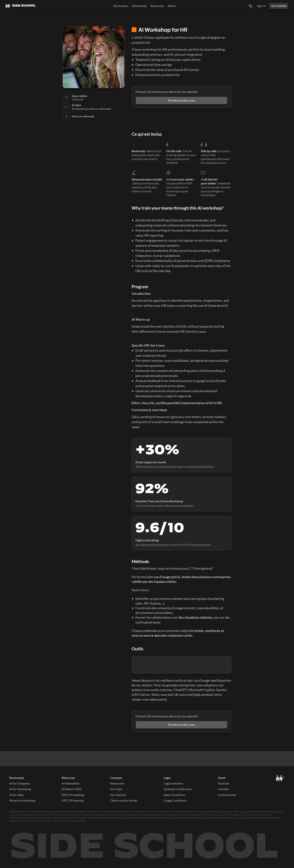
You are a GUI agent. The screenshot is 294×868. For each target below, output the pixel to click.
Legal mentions (173, 783)
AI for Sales (17, 795)
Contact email (227, 795)
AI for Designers (20, 783)
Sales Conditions (174, 795)
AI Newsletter (71, 783)
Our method (118, 795)
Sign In (261, 6)
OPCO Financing (73, 800)
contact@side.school (237, 815)
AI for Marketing (20, 789)
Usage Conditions (175, 800)
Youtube (223, 783)
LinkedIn (223, 789)
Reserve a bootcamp (22, 800)
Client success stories (124, 800)
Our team (116, 789)
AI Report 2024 (72, 789)
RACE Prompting (73, 795)
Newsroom (117, 783)
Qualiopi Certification (178, 789)
